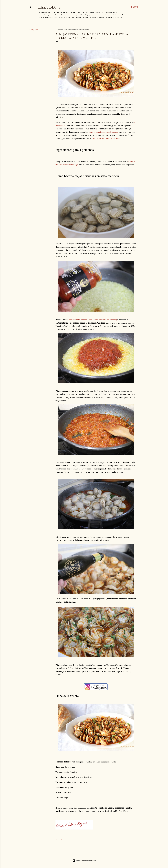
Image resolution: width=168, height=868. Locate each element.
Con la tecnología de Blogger (84, 861)
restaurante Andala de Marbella (106, 138)
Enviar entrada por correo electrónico (76, 30)
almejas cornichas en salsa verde (103, 132)
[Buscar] (135, 7)
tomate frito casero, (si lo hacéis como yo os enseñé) (93, 320)
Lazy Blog (49, 7)
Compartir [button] (34, 30)
